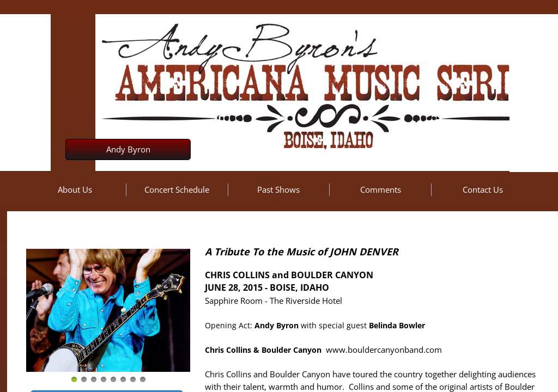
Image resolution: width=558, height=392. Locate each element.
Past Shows (278, 189)
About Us (75, 189)
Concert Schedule (177, 189)
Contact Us (483, 189)
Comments (381, 189)
